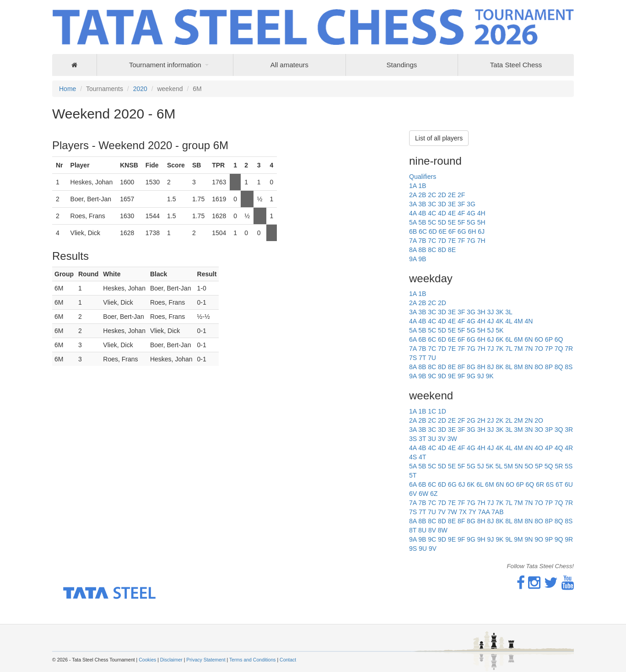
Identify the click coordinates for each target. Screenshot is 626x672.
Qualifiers (423, 177)
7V (442, 512)
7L (509, 349)
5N (519, 466)
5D (442, 222)
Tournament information (165, 65)
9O (539, 539)
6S (550, 484)
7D (442, 241)
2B (422, 195)
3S (413, 439)
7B (422, 241)
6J (481, 231)
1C (432, 411)
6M (518, 339)
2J (490, 420)
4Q (559, 448)
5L (499, 466)
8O (539, 367)
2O (539, 420)
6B (413, 231)
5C (432, 222)
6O (539, 339)
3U (432, 439)
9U (423, 548)
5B (422, 222)
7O (539, 349)
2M (518, 420)
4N (529, 321)
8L (509, 367)
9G (471, 376)
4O (539, 448)
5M (508, 466)
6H (472, 231)
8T (413, 530)
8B (422, 250)
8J (490, 367)
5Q (549, 466)
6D (433, 231)
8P (549, 367)
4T (422, 457)
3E (452, 204)
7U (432, 358)
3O (539, 430)
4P (549, 448)
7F (461, 241)
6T (559, 484)
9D (442, 376)
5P (539, 466)
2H (481, 420)
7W (452, 512)
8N (529, 367)
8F (461, 367)
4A (413, 213)
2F (461, 195)
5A (413, 222)
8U (422, 530)
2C (432, 195)
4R (569, 448)
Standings (402, 65)
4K (499, 321)
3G (471, 204)
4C (432, 213)
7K (499, 349)
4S (413, 457)
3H (481, 312)
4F (461, 213)
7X (463, 512)
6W (424, 494)
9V (433, 548)
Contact (288, 660)
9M (518, 539)
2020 (140, 89)
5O (529, 466)
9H (481, 539)
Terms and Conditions (253, 660)
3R (569, 430)
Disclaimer (171, 660)
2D (442, 195)
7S (413, 358)
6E (443, 231)
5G (471, 222)
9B (422, 259)
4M (518, 321)
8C (432, 250)
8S (569, 367)
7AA (484, 512)
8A (413, 250)
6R (540, 484)
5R (559, 466)
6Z (434, 494)
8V (432, 530)
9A (413, 259)
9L (509, 539)
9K (489, 376)
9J (481, 376)
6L (509, 339)
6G (462, 231)
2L (509, 420)
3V (442, 439)
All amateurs (289, 65)
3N (529, 430)
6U (569, 484)
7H (481, 241)
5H (481, 222)
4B (422, 213)
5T (413, 475)
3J (490, 312)
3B (422, 204)
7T (422, 358)
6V (413, 494)
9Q (559, 539)
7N (529, 349)
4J (490, 321)
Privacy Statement (206, 660)
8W (443, 530)
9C (432, 376)
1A (413, 186)
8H (481, 367)
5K (499, 330)
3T (422, 439)
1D (442, 411)
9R (569, 539)
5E (452, 222)
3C (432, 204)
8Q (559, 367)
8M (518, 367)
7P (549, 349)
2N (529, 420)
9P (549, 539)
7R (569, 349)
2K (499, 420)
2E (452, 195)
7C (432, 241)
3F (461, 204)
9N (529, 539)
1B (422, 186)
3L (509, 312)
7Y (472, 512)
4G (471, 213)
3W (452, 439)
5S (569, 466)
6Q (559, 339)
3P (549, 430)
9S (413, 548)
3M (518, 430)
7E (452, 241)
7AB (497, 512)
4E (452, 213)
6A (413, 339)
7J (490, 349)
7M (518, 349)
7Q (559, 349)
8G (471, 367)
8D (442, 250)
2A (413, 195)
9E (452, 376)
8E (452, 250)
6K (499, 339)
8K (499, 367)
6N (529, 339)
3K (499, 312)
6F (452, 231)
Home (67, 89)
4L (509, 321)
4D (442, 213)
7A (413, 241)
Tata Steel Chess (516, 65)
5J (490, 330)
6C (423, 231)
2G (471, 420)
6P (549, 339)
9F (461, 376)
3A (413, 204)
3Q (559, 430)
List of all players (439, 138)
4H (481, 213)
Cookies (147, 660)
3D (442, 204)
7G (471, 241)
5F (461, 222)
